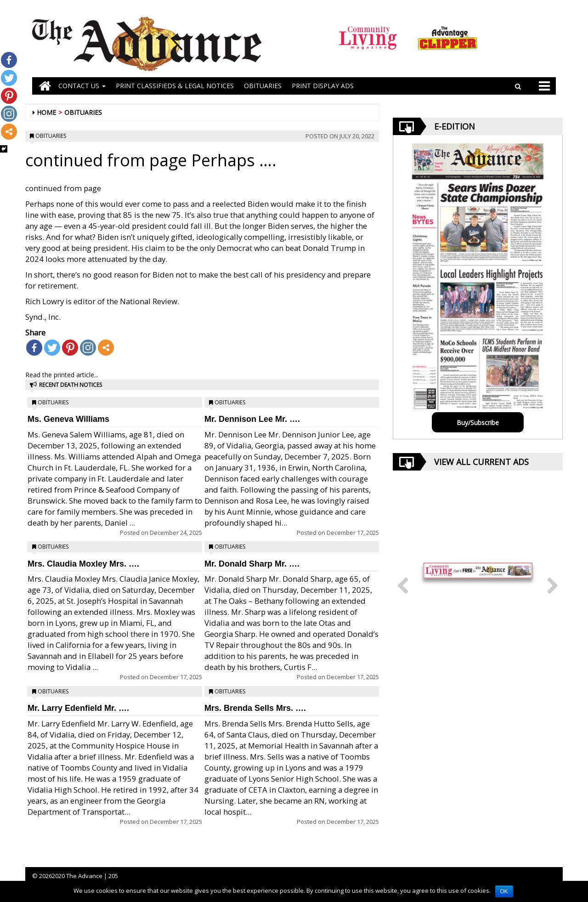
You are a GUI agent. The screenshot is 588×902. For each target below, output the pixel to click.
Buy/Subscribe (478, 423)
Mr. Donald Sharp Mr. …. (252, 564)
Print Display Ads (323, 86)
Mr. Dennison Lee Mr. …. (252, 419)
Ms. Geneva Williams (68, 419)
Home (46, 112)
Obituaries (83, 112)
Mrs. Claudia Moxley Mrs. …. (83, 564)
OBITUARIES (263, 86)
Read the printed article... (62, 375)
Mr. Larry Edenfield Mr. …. (78, 708)
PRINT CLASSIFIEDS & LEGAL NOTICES (175, 86)
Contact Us (82, 86)
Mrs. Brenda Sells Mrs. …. (255, 708)
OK (504, 891)
